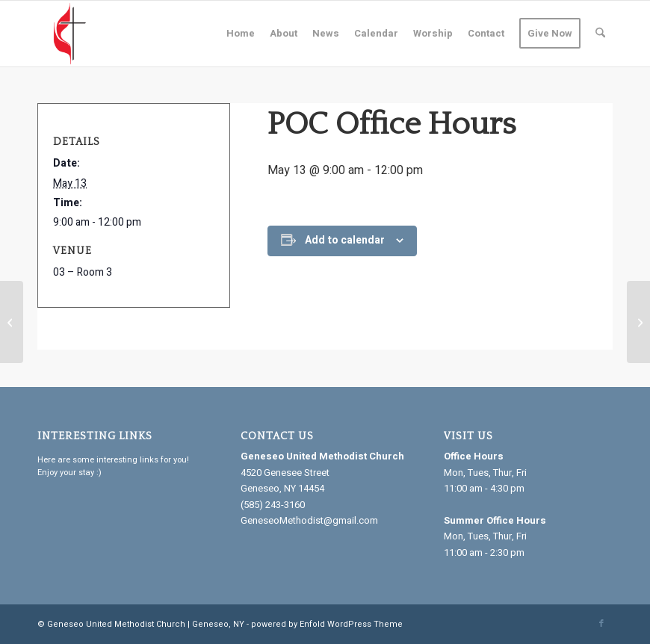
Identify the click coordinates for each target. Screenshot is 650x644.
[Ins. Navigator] (12, 322)
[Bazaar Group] (638, 322)
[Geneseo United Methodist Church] (70, 34)
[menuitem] (241, 34)
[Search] (600, 34)
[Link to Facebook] (601, 624)
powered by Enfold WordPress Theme (327, 624)
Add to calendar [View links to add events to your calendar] (345, 240)
